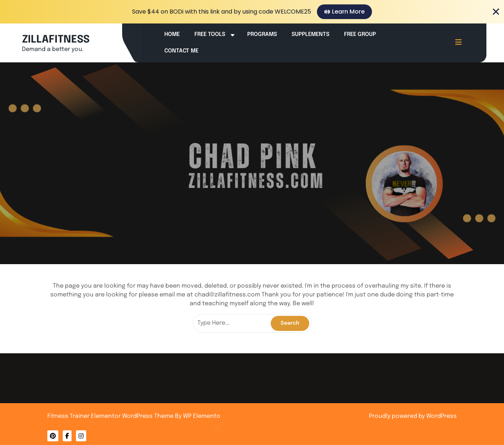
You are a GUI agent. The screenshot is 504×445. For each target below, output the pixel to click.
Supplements (311, 34)
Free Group (360, 34)
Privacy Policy (229, 421)
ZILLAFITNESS (56, 40)
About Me (228, 420)
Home (172, 34)
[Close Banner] (496, 12)
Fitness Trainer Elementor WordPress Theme (111, 416)
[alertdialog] (252, 12)
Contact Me (181, 51)
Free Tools (210, 34)
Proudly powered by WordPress (413, 416)
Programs (262, 34)
